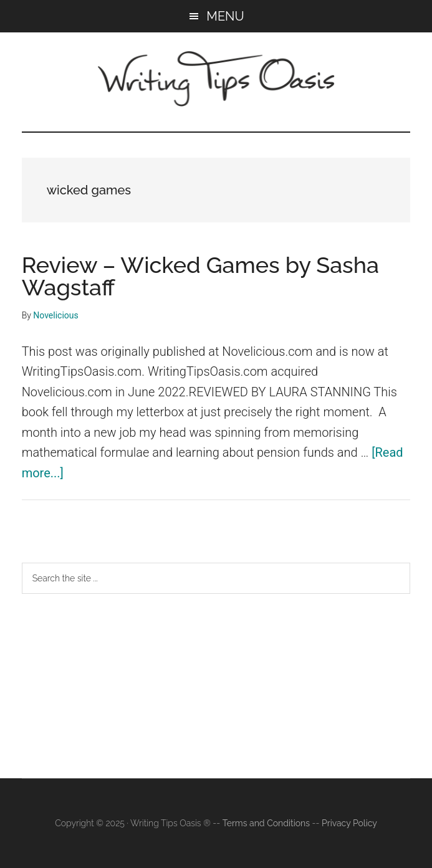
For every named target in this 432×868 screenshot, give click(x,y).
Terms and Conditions (266, 823)
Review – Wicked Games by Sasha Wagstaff (200, 276)
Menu (225, 16)
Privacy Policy (349, 823)
